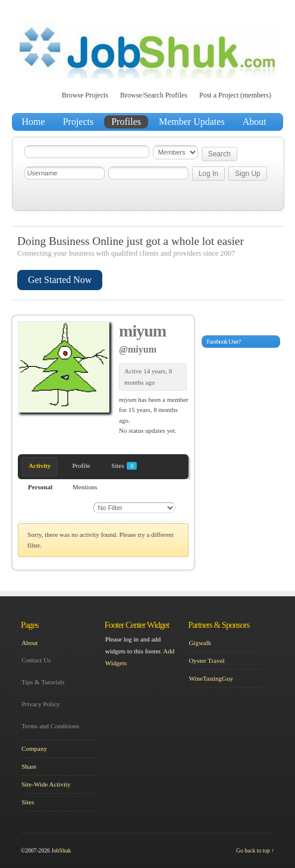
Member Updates (192, 122)
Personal (40, 487)
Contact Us (36, 660)
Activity (40, 466)
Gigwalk (200, 643)
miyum (142, 331)
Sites (124, 466)
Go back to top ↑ (255, 850)
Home (34, 122)
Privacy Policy (40, 704)
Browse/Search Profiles (154, 95)
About (255, 122)
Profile (81, 466)
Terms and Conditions (50, 726)
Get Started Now (60, 280)
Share (29, 766)
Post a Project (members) (235, 95)
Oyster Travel (206, 661)
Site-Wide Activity (46, 784)
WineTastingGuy (211, 678)
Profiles (126, 122)
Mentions (85, 487)
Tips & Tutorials (43, 682)
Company (34, 749)
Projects (79, 122)
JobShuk (61, 850)
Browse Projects (85, 95)
